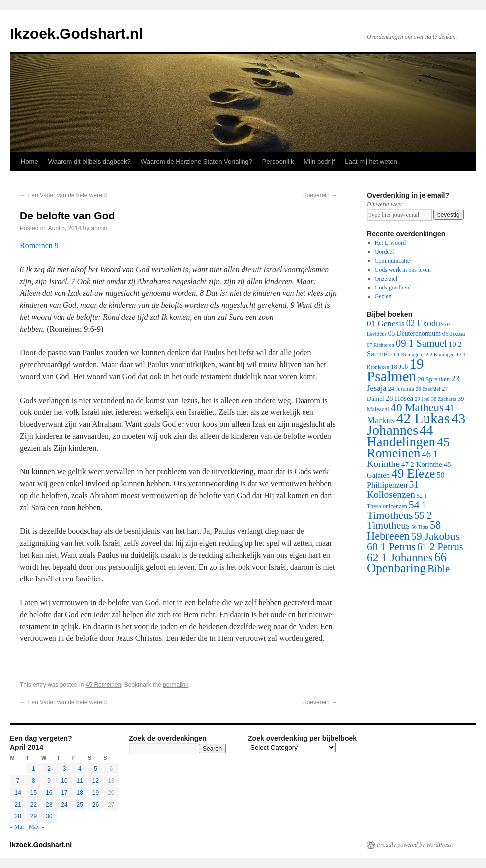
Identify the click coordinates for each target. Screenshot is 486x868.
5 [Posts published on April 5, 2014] (95, 769)
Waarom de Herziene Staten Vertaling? (197, 161)
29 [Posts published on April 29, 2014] (33, 816)
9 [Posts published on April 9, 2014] (49, 781)
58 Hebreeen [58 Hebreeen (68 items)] (404, 531)
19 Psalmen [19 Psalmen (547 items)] (395, 370)
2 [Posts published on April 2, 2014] (49, 769)
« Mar (17, 827)
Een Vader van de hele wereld (63, 195)
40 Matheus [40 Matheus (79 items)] (417, 408)
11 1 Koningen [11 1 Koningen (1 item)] (406, 355)
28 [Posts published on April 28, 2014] (18, 816)
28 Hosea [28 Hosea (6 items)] (400, 398)
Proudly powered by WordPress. (415, 845)
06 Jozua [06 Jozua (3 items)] (454, 333)
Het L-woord (390, 243)
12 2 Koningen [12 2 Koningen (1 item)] (439, 355)
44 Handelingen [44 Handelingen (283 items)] (401, 436)
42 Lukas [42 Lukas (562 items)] (423, 418)
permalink (176, 685)
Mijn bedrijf (319, 161)
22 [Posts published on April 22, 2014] (33, 805)
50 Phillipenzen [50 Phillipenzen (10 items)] (406, 480)
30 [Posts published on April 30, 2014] (49, 816)
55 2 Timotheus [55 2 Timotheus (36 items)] (399, 520)
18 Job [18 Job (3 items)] (399, 367)
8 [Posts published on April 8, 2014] (33, 781)
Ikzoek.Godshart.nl (76, 33)
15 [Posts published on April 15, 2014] (33, 793)
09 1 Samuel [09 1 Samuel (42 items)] (422, 343)
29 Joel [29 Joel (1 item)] (422, 399)
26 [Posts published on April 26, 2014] (95, 805)
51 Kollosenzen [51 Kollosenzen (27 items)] (393, 490)
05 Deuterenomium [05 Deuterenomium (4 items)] (415, 333)
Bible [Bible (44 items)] (439, 569)
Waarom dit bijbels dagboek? (90, 161)
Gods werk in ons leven (403, 270)
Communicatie (393, 261)
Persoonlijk (278, 161)
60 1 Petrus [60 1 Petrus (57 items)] (391, 547)
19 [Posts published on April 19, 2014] (95, 793)
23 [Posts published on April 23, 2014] (49, 805)
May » (36, 827)
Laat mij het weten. (372, 161)
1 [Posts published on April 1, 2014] (33, 769)
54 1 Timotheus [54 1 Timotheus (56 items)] (397, 510)
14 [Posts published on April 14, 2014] (18, 793)
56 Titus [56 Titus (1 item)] (420, 527)
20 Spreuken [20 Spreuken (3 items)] (434, 379)
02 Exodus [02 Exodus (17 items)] (425, 323)
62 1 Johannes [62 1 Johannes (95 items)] (400, 557)
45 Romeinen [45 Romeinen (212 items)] (408, 447)
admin (99, 228)
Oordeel (385, 252)
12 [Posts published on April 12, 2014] (95, 781)
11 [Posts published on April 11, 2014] (80, 781)
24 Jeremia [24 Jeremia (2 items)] (401, 389)
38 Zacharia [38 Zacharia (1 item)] (444, 399)
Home (30, 161)
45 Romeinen (103, 685)
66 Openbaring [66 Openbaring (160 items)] (407, 562)
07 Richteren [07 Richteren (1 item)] (381, 345)
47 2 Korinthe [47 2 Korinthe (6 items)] (422, 464)
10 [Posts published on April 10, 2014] (64, 781)
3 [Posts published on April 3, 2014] (65, 769)
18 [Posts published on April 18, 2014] (80, 793)
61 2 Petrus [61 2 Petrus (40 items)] (440, 547)
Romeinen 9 (39, 246)
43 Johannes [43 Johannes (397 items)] (416, 424)
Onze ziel (386, 279)
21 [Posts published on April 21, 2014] (18, 805)
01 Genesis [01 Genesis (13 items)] (386, 323)
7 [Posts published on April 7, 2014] (18, 781)
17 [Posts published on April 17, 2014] (64, 793)
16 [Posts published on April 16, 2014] (49, 793)
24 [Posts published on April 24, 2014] (64, 805)
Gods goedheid (393, 288)
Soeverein (320, 195)
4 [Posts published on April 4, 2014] (80, 769)
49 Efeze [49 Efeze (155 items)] (413, 474)
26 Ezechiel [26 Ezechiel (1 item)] (428, 389)
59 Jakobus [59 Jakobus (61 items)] (435, 536)
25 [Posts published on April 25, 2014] (80, 805)
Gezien (383, 296)
